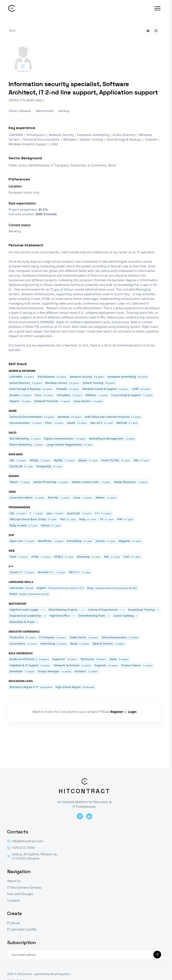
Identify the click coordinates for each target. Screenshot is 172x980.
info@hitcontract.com (25, 841)
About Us (14, 881)
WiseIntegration (60, 974)
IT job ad (14, 923)
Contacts (14, 901)
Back (12, 30)
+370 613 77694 (21, 848)
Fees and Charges (20, 894)
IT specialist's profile (22, 929)
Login (132, 712)
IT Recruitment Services (24, 888)
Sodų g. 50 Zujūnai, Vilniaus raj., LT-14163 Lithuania (33, 856)
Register (117, 712)
